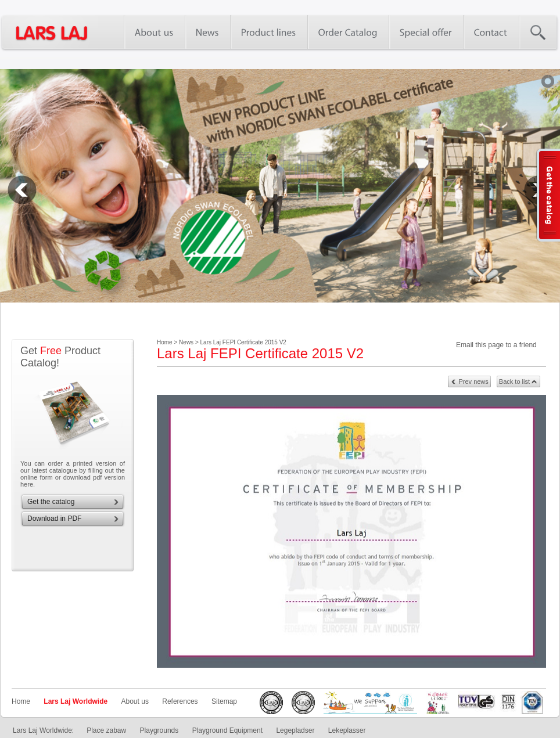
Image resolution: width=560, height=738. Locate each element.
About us (135, 701)
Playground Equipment (227, 730)
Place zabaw (106, 730)
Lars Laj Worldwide (76, 701)
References (180, 701)
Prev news (473, 381)
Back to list (514, 381)
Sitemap (224, 701)
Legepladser (295, 730)
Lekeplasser (347, 730)
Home (21, 701)
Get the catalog (51, 502)
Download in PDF (54, 519)
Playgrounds (159, 730)
